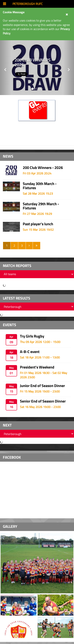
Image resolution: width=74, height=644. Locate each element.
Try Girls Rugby (32, 336)
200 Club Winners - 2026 (43, 168)
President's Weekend (37, 367)
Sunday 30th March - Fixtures (40, 186)
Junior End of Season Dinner (42, 386)
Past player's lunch (38, 224)
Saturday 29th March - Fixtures (41, 206)
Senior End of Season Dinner (43, 401)
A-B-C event (30, 352)
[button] (69, 68)
